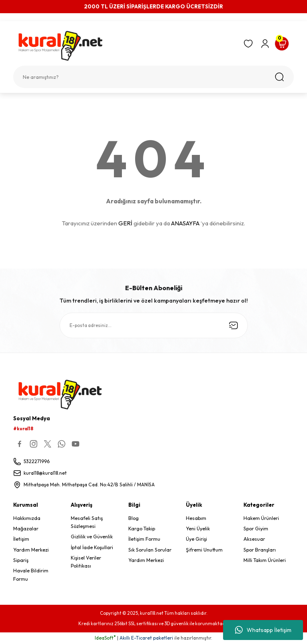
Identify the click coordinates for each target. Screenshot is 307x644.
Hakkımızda (27, 519)
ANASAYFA (185, 223)
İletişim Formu (144, 539)
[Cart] (282, 44)
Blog (134, 519)
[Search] (153, 77)
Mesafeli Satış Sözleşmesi (87, 523)
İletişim (21, 539)
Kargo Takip (142, 529)
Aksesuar (254, 539)
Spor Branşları (260, 550)
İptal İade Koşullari (92, 548)
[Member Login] (265, 44)
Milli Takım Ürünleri (265, 561)
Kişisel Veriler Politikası (86, 562)
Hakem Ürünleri (261, 519)
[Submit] (233, 325)
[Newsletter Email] (154, 325)
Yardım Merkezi (31, 550)
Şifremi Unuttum (204, 550)
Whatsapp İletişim (263, 630)
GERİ (125, 223)
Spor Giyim (256, 529)
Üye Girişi (196, 539)
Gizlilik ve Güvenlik (92, 537)
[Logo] (125, 46)
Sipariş (21, 561)
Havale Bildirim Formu (31, 575)
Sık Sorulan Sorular (150, 550)
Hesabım (196, 519)
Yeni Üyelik (198, 529)
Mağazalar (26, 529)
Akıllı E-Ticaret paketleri (146, 638)
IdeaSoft (105, 638)
